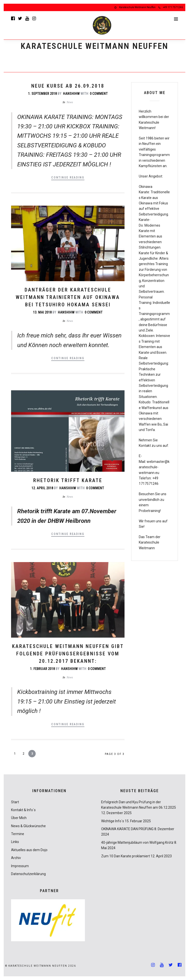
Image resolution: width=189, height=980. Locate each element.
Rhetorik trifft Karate (68, 480)
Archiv (16, 858)
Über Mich (19, 818)
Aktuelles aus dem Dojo (29, 850)
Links (15, 842)
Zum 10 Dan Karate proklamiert (126, 856)
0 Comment (99, 94)
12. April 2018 (42, 488)
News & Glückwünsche (28, 826)
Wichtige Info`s (113, 821)
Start (15, 802)
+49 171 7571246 (171, 7)
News (70, 102)
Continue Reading (68, 177)
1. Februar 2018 (42, 669)
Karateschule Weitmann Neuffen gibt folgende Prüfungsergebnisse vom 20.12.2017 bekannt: (68, 654)
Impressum (20, 866)
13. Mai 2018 (42, 312)
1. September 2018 (42, 94)
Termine (18, 834)
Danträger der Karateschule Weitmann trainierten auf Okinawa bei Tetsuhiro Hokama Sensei (68, 297)
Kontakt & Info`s (23, 810)
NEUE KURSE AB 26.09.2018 (68, 86)
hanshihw (71, 94)
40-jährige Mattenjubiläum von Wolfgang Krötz (137, 843)
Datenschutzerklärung (28, 874)
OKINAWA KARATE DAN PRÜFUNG (127, 829)
